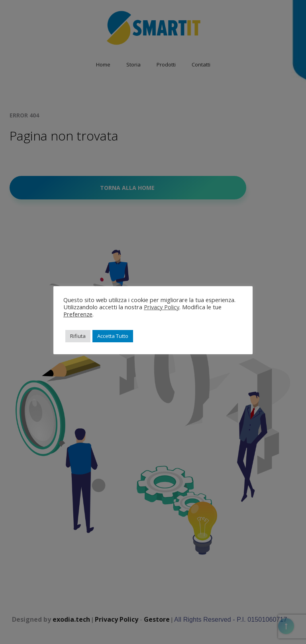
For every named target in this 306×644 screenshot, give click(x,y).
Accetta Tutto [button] (113, 336)
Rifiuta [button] (78, 336)
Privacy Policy (162, 307)
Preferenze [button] (78, 314)
